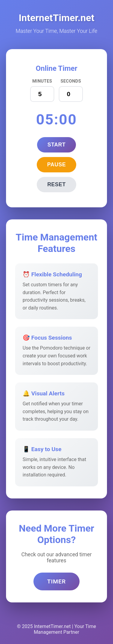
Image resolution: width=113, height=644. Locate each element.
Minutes (42, 81)
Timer (56, 581)
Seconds (71, 81)
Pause (57, 165)
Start (57, 145)
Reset (56, 184)
